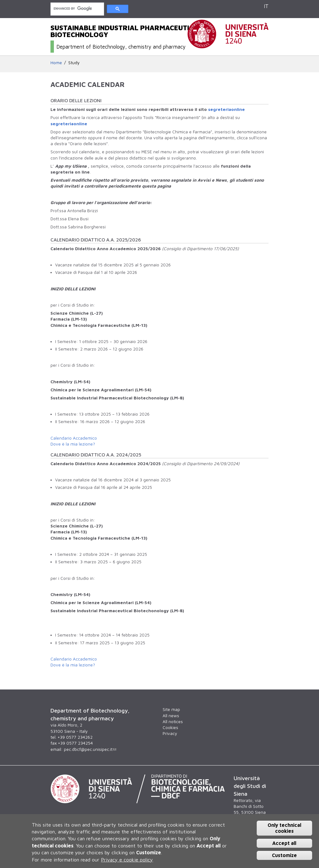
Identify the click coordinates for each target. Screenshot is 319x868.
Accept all (284, 843)
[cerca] (77, 9)
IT (266, 6)
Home (56, 63)
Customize (284, 855)
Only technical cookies (284, 828)
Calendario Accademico (74, 438)
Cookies (170, 727)
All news (171, 716)
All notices (173, 722)
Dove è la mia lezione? (73, 444)
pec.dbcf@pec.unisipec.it (90, 749)
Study (74, 63)
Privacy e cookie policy (127, 860)
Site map (171, 709)
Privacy (170, 733)
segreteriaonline (226, 109)
